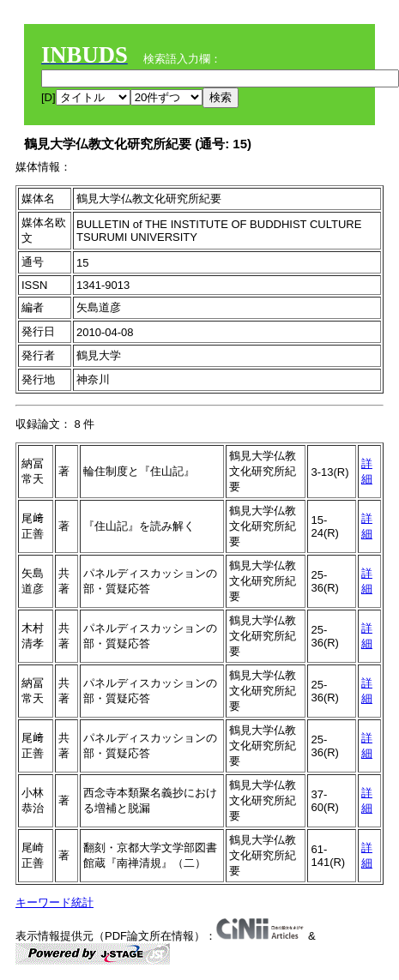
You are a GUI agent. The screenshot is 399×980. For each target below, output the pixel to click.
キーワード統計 (54, 902)
